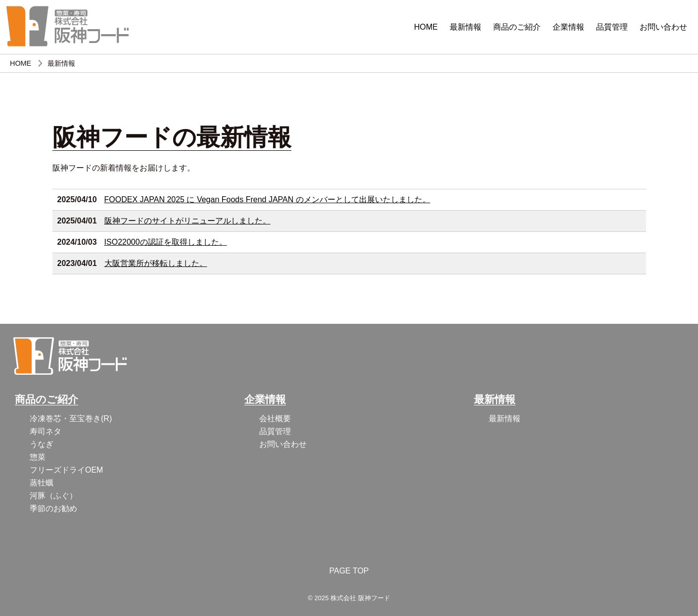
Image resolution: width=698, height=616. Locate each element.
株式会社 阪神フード (360, 598)
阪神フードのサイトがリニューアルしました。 (187, 221)
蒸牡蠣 (42, 483)
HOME (426, 27)
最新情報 (465, 27)
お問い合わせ (663, 27)
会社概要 (275, 418)
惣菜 (38, 457)
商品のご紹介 (517, 27)
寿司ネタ (46, 431)
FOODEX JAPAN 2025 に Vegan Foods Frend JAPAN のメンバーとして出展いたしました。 (267, 199)
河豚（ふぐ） (53, 496)
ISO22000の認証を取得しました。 (166, 242)
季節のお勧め (53, 508)
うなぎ (42, 444)
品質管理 (612, 27)
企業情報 (568, 27)
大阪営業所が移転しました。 (156, 263)
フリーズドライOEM (66, 470)
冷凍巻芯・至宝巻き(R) (71, 418)
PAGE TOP (349, 571)
